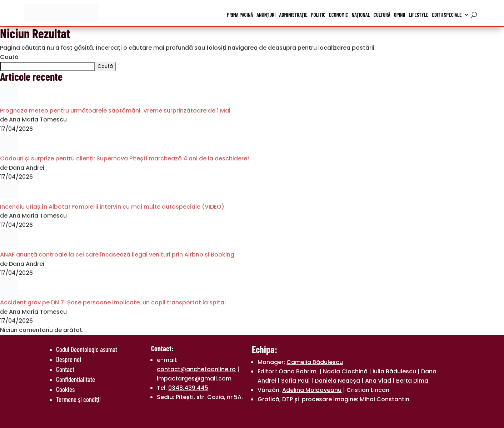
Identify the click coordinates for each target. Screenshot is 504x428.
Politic (318, 15)
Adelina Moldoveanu (312, 390)
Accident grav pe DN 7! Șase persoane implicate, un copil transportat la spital (113, 302)
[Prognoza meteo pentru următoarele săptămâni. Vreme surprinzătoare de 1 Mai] (9, 101)
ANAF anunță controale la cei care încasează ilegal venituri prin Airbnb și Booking (117, 255)
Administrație (293, 15)
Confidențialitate (76, 379)
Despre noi (69, 359)
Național (361, 15)
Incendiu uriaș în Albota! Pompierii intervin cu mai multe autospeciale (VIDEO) (112, 207)
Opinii (400, 15)
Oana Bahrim (298, 371)
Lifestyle (418, 15)
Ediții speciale (447, 15)
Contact (65, 369)
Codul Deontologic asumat (87, 349)
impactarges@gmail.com (194, 379)
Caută (9, 57)
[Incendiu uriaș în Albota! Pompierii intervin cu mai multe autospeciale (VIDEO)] (9, 197)
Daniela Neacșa (337, 381)
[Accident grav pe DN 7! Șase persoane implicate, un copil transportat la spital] (9, 293)
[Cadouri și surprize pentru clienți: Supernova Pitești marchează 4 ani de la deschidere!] (9, 150)
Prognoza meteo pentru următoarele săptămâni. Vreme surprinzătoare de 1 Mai (115, 111)
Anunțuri (266, 15)
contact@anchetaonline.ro (196, 369)
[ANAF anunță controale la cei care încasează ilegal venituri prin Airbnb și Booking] (9, 245)
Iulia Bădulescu (394, 371)
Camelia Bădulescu (315, 362)
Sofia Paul (295, 381)
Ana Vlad (378, 381)
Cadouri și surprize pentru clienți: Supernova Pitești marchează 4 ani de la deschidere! (124, 158)
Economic (338, 15)
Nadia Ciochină (345, 371)
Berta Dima (412, 381)
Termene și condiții (78, 399)
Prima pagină (240, 15)
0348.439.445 (188, 388)
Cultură (382, 15)
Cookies (65, 389)
